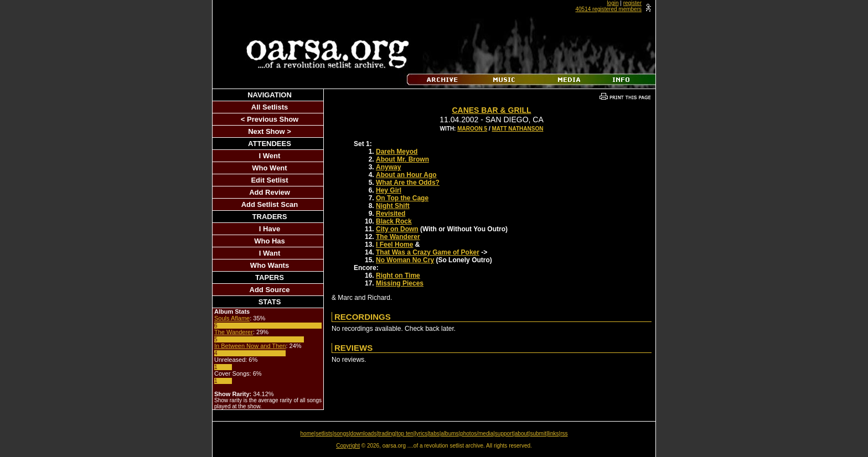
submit (538, 433)
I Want (270, 253)
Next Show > (270, 131)
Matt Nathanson (517, 129)
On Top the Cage (402, 198)
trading (387, 433)
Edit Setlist (269, 180)
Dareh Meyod (397, 152)
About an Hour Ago (406, 175)
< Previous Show (270, 119)
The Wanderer (234, 332)
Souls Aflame (232, 318)
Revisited (391, 214)
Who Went (269, 168)
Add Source (270, 290)
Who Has (270, 241)
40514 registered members (608, 9)
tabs (434, 433)
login (613, 3)
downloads (364, 433)
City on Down (397, 229)
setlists (324, 433)
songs (341, 433)
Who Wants (270, 265)
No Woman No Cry (405, 260)
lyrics (421, 433)
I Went (270, 156)
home (308, 433)
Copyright (348, 446)
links (554, 433)
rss (564, 433)
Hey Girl (389, 190)
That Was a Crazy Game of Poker (428, 252)
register (632, 3)
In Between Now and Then (250, 346)
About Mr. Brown (402, 159)
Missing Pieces (400, 283)
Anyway (388, 167)
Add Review (270, 192)
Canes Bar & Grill (491, 110)
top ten (405, 433)
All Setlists (270, 107)
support (504, 433)
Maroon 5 (472, 129)
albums (449, 433)
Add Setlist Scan (270, 204)
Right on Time (398, 276)
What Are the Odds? (408, 183)
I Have (270, 229)
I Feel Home (394, 245)
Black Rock (394, 221)
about (522, 433)
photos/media (477, 433)
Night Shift (393, 206)
